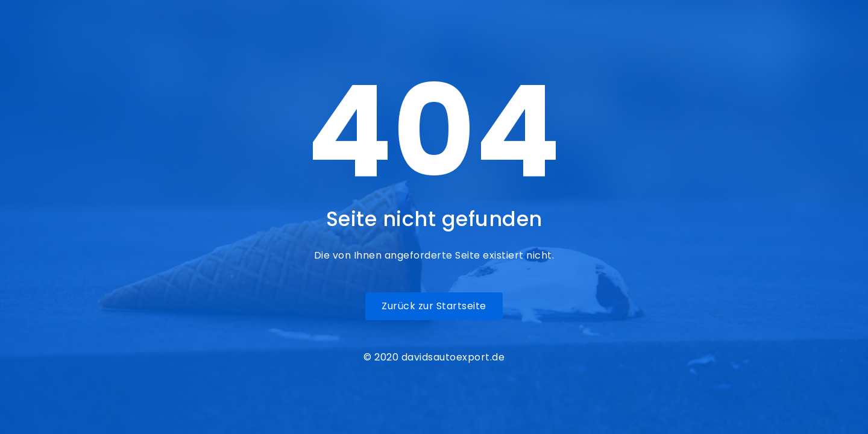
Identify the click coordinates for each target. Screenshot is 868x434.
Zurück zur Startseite (434, 306)
